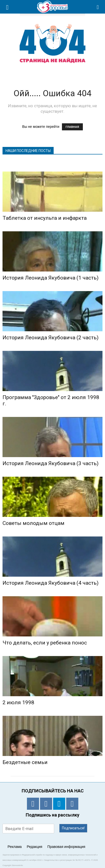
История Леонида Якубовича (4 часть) (50, 583)
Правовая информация (66, 847)
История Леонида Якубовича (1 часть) (50, 278)
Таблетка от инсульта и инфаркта (45, 218)
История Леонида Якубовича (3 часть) (50, 463)
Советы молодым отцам (33, 523)
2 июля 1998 (18, 702)
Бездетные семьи (25, 762)
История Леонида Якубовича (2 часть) (50, 338)
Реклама (15, 847)
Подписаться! (73, 828)
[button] (98, 7)
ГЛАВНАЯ (72, 127)
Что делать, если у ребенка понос (45, 643)
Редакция (34, 847)
